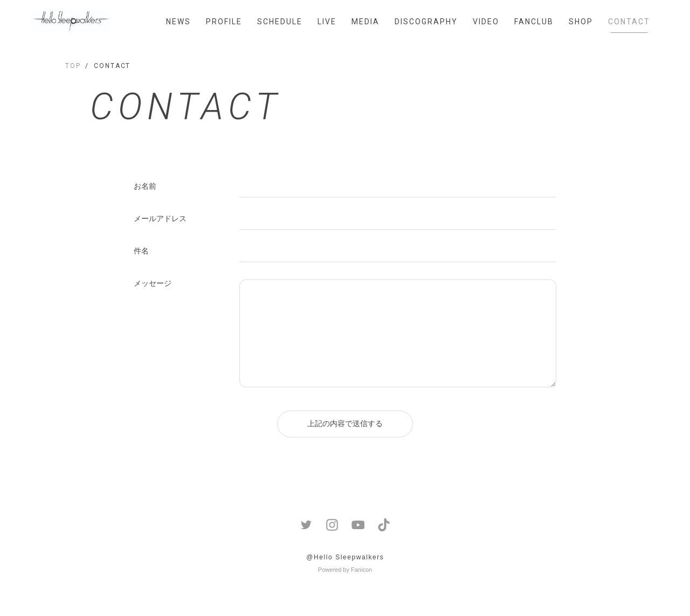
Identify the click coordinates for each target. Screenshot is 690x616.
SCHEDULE (280, 22)
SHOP (581, 22)
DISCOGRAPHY (426, 22)
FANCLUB (534, 22)
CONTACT (629, 22)
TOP (73, 66)
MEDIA (365, 22)
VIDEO (486, 22)
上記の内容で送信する (345, 423)
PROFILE (224, 22)
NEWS (178, 22)
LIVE (327, 22)
